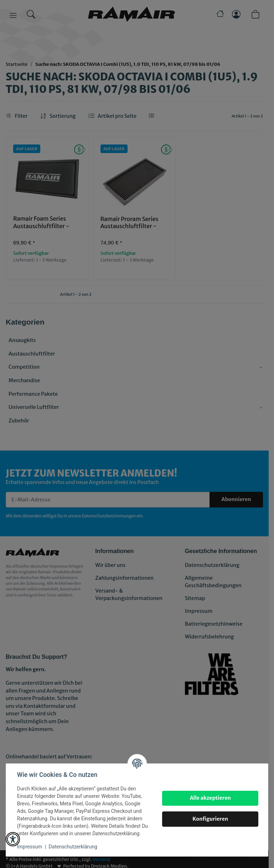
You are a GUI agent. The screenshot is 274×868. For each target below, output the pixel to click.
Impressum (30, 847)
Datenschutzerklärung (73, 847)
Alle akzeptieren (210, 798)
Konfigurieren (210, 819)
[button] (13, 839)
